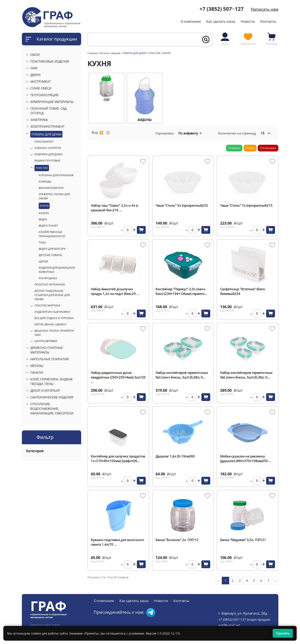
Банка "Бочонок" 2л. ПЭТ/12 (177, 540)
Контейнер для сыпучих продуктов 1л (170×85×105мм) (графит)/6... (118, 459)
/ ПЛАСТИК (154, 53)
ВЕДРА (43, 219)
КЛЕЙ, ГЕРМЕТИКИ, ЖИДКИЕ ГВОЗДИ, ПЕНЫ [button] (52, 381)
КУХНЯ (44, 206)
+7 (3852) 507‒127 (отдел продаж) (244, 619)
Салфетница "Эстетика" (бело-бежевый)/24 (243, 291)
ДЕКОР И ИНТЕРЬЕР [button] (45, 390)
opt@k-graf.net (229, 625)
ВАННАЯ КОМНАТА (51, 188)
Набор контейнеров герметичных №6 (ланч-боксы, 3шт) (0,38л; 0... (246, 375)
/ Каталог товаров (109, 53)
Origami (56, 625)
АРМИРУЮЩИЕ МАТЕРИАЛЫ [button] (52, 102)
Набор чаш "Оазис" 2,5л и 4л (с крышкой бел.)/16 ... (115, 208)
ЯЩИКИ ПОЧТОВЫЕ (47, 160)
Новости (248, 21)
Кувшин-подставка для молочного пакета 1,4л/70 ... (117, 542)
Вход (225, 39)
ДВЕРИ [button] (35, 75)
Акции (250, 148)
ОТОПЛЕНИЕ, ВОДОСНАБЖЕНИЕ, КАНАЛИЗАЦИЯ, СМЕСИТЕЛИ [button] (52, 409)
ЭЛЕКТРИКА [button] (39, 120)
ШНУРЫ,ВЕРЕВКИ (46, 341)
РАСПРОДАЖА (48, 278)
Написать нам (265, 9)
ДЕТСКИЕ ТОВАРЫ (50, 255)
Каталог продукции (57, 39)
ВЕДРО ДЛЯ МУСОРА (52, 249)
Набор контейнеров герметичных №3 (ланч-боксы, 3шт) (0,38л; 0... (182, 375)
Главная (93, 53)
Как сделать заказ (221, 21)
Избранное (248, 39)
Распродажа (268, 148)
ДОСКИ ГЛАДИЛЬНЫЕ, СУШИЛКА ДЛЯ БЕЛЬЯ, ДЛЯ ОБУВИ (52, 295)
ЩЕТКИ (43, 261)
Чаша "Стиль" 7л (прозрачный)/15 (246, 205)
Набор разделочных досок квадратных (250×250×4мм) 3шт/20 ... (118, 375)
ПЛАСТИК (42, 168)
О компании (191, 21)
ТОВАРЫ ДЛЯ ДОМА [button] (46, 134)
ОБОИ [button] (35, 55)
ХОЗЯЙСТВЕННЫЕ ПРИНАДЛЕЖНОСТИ (52, 234)
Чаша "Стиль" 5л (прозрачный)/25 (182, 205)
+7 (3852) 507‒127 (222, 9)
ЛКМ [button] (34, 68)
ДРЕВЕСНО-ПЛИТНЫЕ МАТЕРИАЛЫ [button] (47, 350)
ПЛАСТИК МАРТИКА (47, 305)
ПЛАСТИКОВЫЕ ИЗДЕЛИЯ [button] (50, 61)
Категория (35, 451)
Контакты (268, 21)
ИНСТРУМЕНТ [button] (40, 81)
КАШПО (44, 213)
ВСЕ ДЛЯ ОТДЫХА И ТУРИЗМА (54, 318)
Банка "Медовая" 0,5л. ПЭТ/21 (243, 540)
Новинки (234, 148)
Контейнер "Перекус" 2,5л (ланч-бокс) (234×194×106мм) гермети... (181, 291)
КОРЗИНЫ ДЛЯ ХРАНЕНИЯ (56, 175)
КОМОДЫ (45, 181)
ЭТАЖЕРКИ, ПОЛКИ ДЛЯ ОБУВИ (54, 196)
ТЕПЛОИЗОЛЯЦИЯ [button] (44, 95)
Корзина (272, 39)
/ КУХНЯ (166, 53)
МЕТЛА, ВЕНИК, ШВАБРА (50, 324)
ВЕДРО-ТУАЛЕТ (48, 226)
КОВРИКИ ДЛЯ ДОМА (48, 154)
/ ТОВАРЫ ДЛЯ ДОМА (134, 53)
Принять (283, 633)
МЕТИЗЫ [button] (37, 366)
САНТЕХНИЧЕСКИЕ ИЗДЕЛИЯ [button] (52, 397)
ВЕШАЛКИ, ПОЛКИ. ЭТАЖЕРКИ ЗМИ (54, 333)
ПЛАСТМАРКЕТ (44, 142)
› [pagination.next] (275, 581)
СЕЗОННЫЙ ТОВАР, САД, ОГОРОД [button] (49, 111)
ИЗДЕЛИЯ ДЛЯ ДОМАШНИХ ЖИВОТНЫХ (57, 270)
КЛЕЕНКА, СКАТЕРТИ (48, 148)
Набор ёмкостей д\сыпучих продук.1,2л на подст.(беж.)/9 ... (115, 291)
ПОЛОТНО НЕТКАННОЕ (50, 284)
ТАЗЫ (42, 242)
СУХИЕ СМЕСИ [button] (41, 88)
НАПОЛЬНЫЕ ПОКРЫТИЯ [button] (49, 359)
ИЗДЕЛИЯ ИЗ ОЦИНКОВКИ (52, 312)
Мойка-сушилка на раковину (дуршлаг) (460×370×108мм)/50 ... (246, 459)
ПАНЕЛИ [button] (37, 372)
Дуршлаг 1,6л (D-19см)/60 (175, 456)
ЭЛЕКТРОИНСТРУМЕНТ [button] (47, 126)
